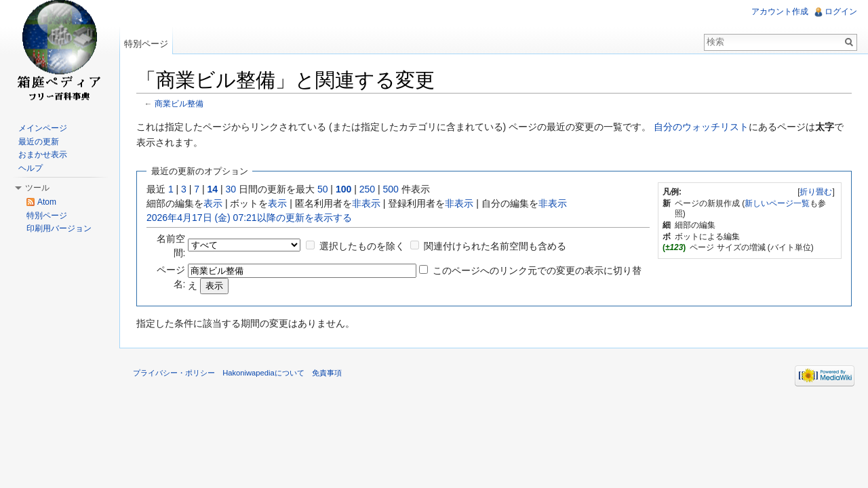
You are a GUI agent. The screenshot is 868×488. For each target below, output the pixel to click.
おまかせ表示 (43, 155)
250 (367, 189)
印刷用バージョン (59, 228)
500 (390, 189)
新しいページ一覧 (777, 203)
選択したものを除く (362, 246)
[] (816, 192)
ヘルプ (31, 168)
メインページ (43, 128)
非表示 (366, 203)
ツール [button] (37, 188)
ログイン (841, 12)
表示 (213, 203)
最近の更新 (39, 142)
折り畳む (816, 192)
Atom (47, 202)
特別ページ (146, 44)
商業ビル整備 (179, 103)
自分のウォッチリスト (701, 127)
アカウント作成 (780, 12)
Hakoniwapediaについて (263, 373)
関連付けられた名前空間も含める (495, 246)
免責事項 (327, 373)
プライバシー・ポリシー (174, 373)
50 (323, 189)
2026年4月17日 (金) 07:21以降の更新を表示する (249, 218)
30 (231, 189)
